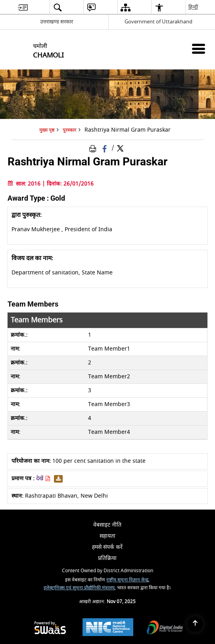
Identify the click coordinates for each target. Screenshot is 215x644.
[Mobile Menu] (199, 49)
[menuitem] (23, 7)
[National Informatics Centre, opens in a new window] (108, 628)
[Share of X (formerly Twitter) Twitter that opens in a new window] (120, 149)
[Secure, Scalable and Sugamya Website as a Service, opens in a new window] (50, 628)
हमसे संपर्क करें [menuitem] (107, 547)
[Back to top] (195, 624)
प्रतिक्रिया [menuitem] (107, 558)
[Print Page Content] (94, 149)
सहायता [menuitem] (107, 536)
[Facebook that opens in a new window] (105, 149)
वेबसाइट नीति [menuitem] (107, 525)
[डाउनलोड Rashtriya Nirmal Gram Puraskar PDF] (57, 478)
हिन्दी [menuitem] (194, 7)
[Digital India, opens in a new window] (165, 628)
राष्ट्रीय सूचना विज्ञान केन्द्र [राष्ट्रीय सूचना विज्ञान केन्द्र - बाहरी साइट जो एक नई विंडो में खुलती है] (127, 580)
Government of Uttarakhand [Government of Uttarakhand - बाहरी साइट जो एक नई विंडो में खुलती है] (158, 22)
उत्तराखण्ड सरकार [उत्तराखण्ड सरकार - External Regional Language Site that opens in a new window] (57, 22)
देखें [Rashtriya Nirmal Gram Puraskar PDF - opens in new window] (43, 478)
